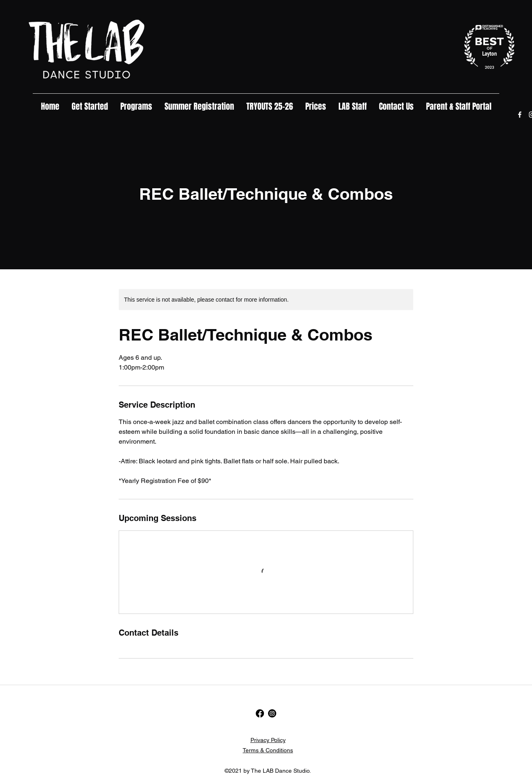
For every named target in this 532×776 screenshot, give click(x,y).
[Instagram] (272, 713)
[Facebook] (520, 115)
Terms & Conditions (268, 750)
